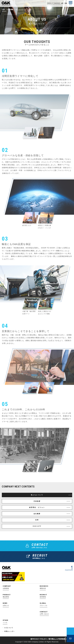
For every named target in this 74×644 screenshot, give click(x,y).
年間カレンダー (9, 631)
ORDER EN (57, 3)
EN (66, 3)
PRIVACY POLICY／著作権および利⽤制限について (51, 639)
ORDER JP (50, 3)
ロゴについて (9, 628)
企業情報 (10, 12)
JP (62, 3)
